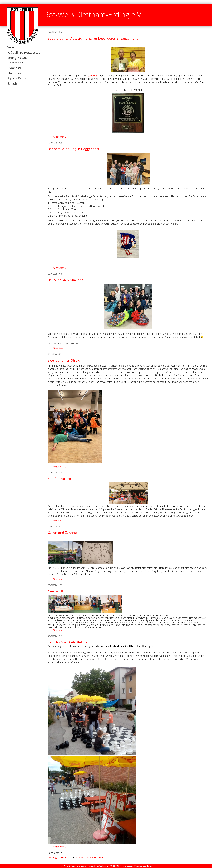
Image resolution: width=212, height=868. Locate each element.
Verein (12, 47)
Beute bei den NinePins (66, 280)
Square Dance (17, 78)
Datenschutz (140, 866)
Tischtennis (15, 63)
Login (150, 866)
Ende (101, 858)
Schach (12, 83)
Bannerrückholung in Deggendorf (74, 149)
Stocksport (15, 73)
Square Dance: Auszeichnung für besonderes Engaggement (93, 38)
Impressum (128, 866)
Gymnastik (15, 68)
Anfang (53, 858)
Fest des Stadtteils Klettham (69, 642)
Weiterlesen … (59, 137)
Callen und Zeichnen (63, 533)
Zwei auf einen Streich (65, 360)
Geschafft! (55, 591)
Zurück (62, 858)
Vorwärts (92, 858)
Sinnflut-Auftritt (60, 479)
